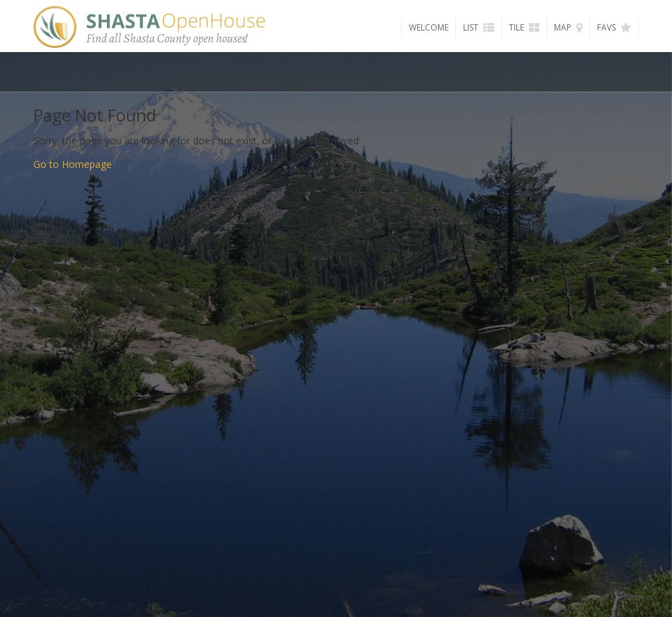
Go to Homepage (73, 164)
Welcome (429, 27)
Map (568, 27)
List (479, 27)
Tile (524, 27)
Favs (614, 27)
